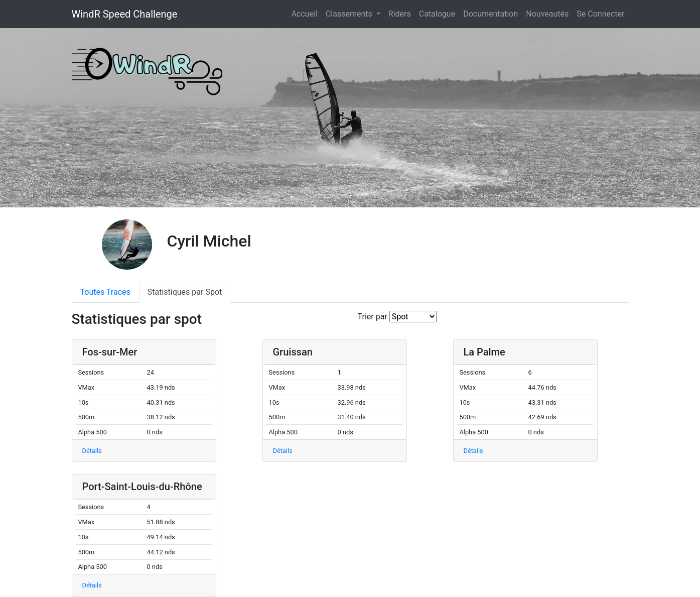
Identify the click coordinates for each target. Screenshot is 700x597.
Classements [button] (350, 14)
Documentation (491, 14)
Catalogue (437, 14)
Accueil (307, 13)
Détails (92, 451)
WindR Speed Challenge (125, 14)
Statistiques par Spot (185, 292)
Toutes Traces (105, 292)
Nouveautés (547, 14)
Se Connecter (600, 14)
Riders (400, 14)
